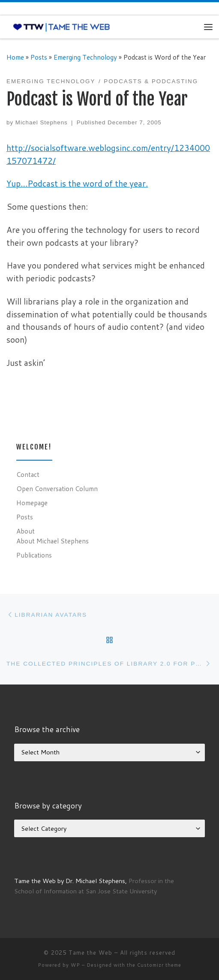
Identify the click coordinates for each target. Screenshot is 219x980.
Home (15, 57)
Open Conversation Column (57, 488)
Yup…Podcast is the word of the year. (77, 183)
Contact (28, 474)
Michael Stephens (42, 122)
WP (75, 965)
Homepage (32, 503)
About (25, 531)
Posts (39, 57)
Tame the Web (90, 953)
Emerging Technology (85, 57)
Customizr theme (159, 965)
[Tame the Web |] (61, 27)
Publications (34, 555)
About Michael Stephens (52, 541)
